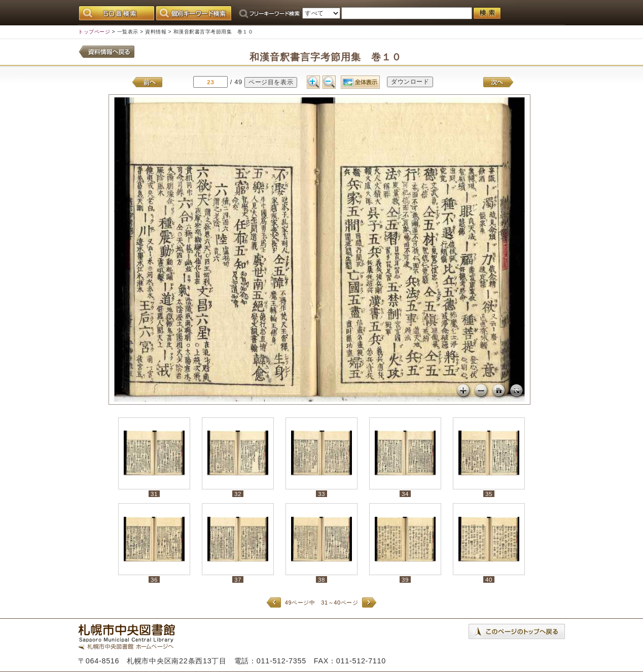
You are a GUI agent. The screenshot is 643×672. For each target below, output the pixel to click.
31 (154, 494)
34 (405, 494)
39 (405, 579)
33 (321, 494)
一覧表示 (128, 32)
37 (238, 579)
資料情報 (156, 32)
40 (489, 579)
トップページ (94, 32)
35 (489, 494)
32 (238, 494)
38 (321, 579)
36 (154, 579)
